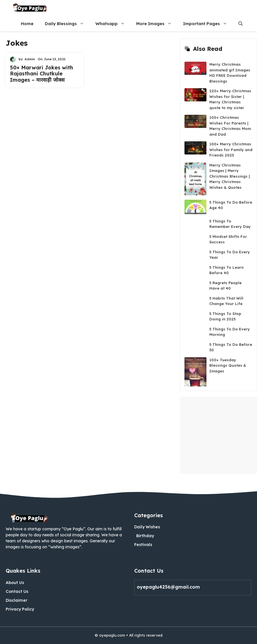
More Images (157, 24)
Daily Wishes (147, 527)
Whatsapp (113, 24)
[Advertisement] (218, 435)
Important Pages (208, 24)
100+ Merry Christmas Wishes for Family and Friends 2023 (231, 150)
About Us (15, 583)
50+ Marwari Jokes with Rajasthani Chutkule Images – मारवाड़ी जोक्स (42, 74)
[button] (241, 24)
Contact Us (17, 591)
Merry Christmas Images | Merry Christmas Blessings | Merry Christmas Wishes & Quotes (230, 176)
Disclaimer (17, 600)
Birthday (145, 536)
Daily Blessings (67, 24)
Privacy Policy (20, 609)
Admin (30, 59)
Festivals (143, 545)
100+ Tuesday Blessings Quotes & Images (228, 365)
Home (27, 24)
